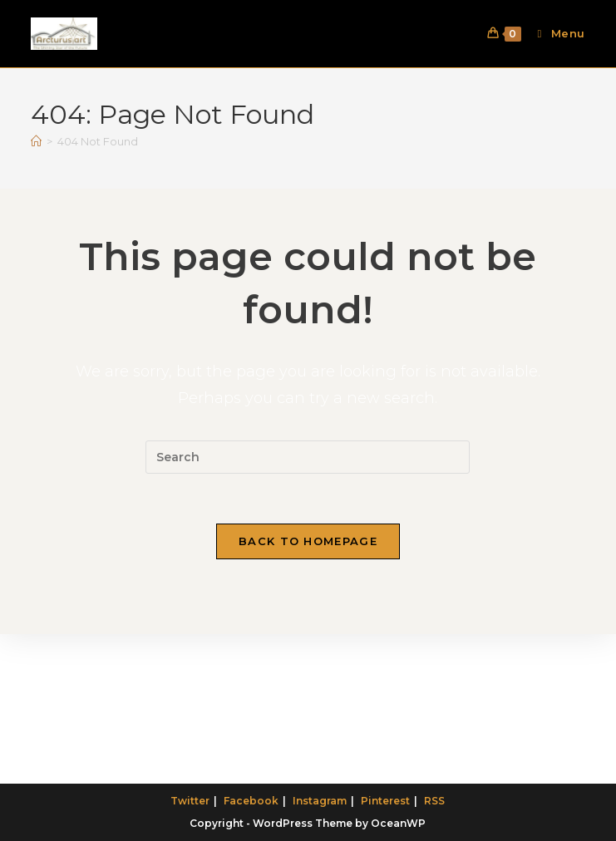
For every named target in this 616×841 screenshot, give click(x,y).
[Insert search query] (308, 457)
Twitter (190, 801)
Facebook (251, 801)
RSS (434, 801)
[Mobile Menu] (555, 33)
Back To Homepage (308, 541)
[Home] (36, 141)
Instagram (320, 801)
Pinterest (385, 801)
